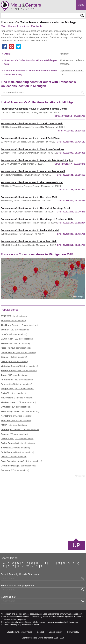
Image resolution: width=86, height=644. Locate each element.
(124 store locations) (19, 402)
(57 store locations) (18, 466)
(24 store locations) (16, 407)
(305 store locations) (16, 416)
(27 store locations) (15, 434)
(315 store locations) (21, 461)
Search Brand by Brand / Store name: (21, 574)
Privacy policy (73, 632)
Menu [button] (81, 5)
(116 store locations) (20, 325)
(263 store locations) (17, 452)
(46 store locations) (18, 443)
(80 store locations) (13, 321)
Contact (40, 632)
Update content (55, 632)
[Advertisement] (43, 507)
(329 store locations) (14, 362)
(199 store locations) (17, 439)
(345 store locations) (14, 375)
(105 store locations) (14, 425)
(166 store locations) (19, 371)
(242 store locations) (17, 398)
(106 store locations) (16, 348)
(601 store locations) (13, 393)
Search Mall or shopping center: (18, 586)
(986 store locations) (19, 366)
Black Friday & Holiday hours (19, 632)
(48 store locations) (14, 357)
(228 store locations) (15, 448)
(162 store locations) (15, 330)
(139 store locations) (17, 339)
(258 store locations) (20, 411)
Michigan (65, 54)
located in (34, 109)
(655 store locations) (14, 316)
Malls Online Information (43, 638)
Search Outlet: (8, 597)
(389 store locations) (16, 384)
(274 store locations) (16, 420)
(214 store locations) (21, 430)
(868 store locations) (17, 380)
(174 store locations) (18, 352)
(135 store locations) (15, 343)
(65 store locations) (14, 334)
